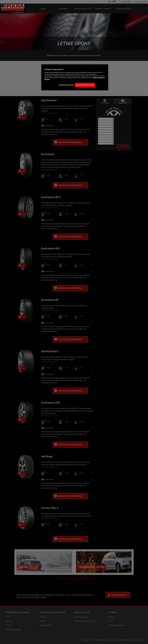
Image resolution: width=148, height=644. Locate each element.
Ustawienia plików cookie (66, 85)
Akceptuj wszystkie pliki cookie (85, 85)
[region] (75, 77)
